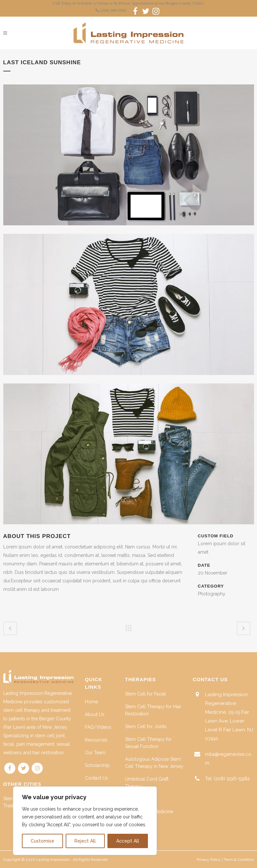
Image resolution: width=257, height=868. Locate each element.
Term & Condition (239, 860)
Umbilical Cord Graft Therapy (147, 783)
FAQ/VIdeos (98, 727)
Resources (96, 740)
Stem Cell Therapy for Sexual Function (148, 743)
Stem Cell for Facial (145, 694)
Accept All (128, 841)
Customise (42, 841)
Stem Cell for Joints (146, 726)
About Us (95, 714)
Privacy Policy (209, 860)
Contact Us (96, 778)
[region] (85, 821)
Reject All (85, 841)
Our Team (95, 753)
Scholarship (97, 765)
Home (91, 702)
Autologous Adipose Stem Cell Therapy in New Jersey (154, 763)
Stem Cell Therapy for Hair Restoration (153, 710)
